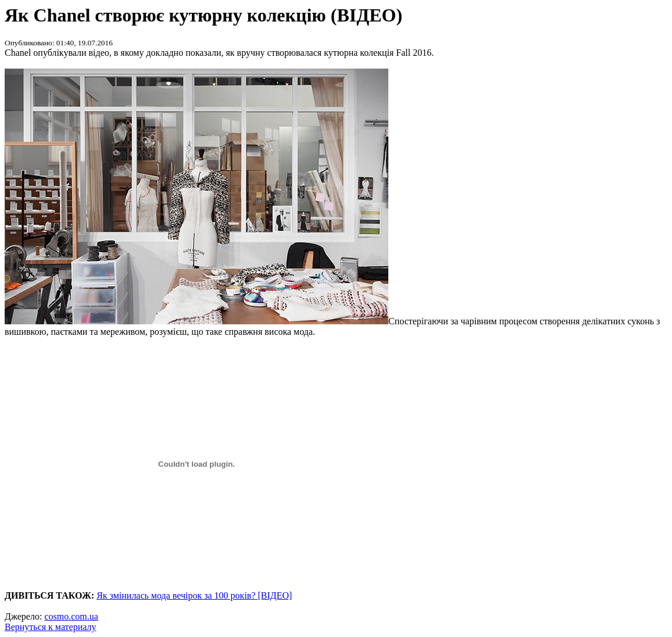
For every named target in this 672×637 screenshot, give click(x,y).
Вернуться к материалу (50, 627)
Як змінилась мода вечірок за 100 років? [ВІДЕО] (194, 595)
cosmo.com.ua (71, 616)
